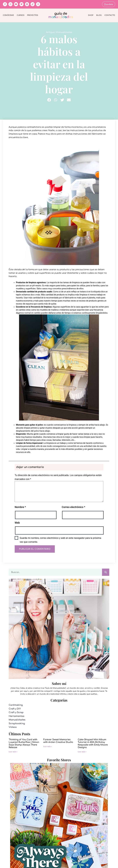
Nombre (20, 507)
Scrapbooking (17, 723)
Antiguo (50, 32)
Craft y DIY (15, 708)
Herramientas (16, 716)
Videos (13, 727)
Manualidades (64, 32)
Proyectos (33, 15)
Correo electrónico (73, 507)
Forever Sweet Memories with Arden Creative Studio (58, 740)
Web (17, 522)
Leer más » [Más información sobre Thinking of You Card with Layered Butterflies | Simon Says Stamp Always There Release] (13, 751)
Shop (91, 15)
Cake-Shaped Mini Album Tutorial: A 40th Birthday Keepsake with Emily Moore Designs (93, 743)
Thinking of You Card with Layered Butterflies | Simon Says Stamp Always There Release (24, 743)
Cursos (21, 15)
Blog (99, 15)
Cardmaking (16, 705)
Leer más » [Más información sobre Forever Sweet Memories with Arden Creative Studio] (48, 746)
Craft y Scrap (16, 712)
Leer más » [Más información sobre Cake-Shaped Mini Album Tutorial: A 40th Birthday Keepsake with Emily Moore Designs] (82, 751)
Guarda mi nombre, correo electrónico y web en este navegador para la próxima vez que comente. (60, 540)
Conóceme (8, 15)
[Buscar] (106, 572)
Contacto (110, 15)
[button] (49, 99)
